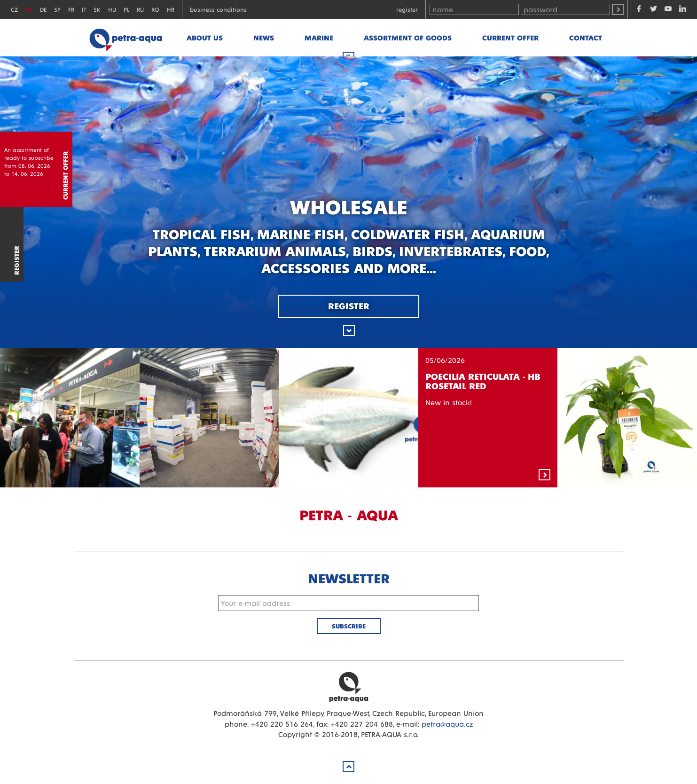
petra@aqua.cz (447, 724)
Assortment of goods (408, 37)
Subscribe (349, 626)
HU (112, 9)
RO (155, 9)
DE (43, 9)
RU (140, 9)
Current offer (510, 37)
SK (97, 9)
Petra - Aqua (125, 38)
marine (319, 37)
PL (126, 9)
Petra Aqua (349, 687)
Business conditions (218, 9)
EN (29, 9)
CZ (14, 9)
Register (407, 9)
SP (57, 9)
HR (171, 9)
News (264, 37)
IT (84, 9)
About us (205, 37)
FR (71, 9)
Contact (586, 37)
